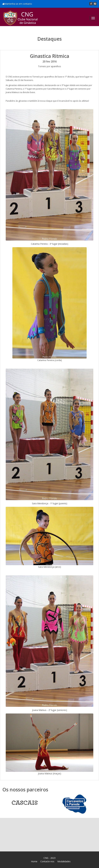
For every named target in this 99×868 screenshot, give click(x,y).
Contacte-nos (47, 861)
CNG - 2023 (50, 858)
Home (34, 861)
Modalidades (64, 861)
